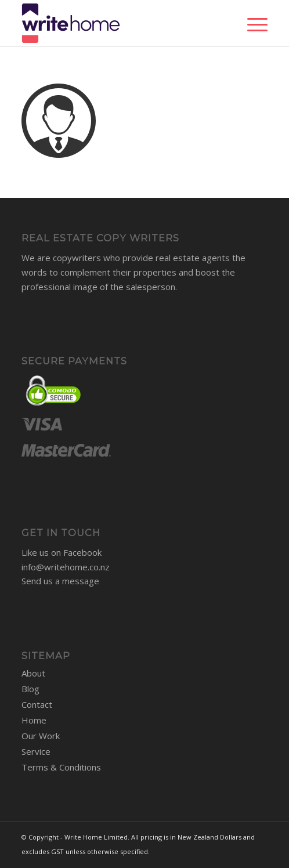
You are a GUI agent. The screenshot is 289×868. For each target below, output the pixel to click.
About (33, 673)
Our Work (41, 736)
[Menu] (252, 23)
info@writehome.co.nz (66, 567)
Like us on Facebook (62, 552)
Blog (30, 689)
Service (36, 751)
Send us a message (60, 581)
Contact (37, 704)
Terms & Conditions (61, 767)
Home (34, 720)
